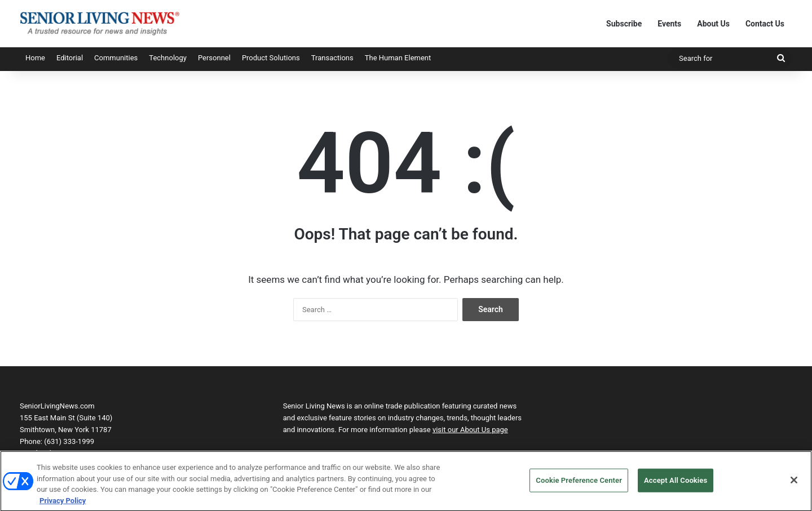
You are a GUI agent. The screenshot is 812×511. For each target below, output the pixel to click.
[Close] (794, 483)
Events (669, 24)
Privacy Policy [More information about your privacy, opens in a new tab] (63, 504)
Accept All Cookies (676, 484)
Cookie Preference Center (579, 484)
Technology (168, 58)
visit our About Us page (470, 430)
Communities (116, 58)
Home (35, 58)
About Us (713, 24)
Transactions (332, 58)
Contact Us (765, 24)
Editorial (70, 58)
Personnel (214, 58)
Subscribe (624, 24)
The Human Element (398, 58)
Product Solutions (271, 58)
